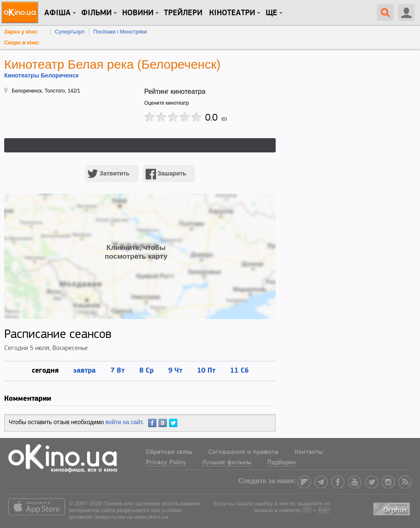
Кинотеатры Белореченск (41, 75)
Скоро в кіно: (22, 42)
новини (138, 13)
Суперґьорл (70, 32)
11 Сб (239, 370)
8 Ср (146, 370)
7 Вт (118, 370)
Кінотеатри (232, 13)
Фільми (96, 13)
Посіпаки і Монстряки (120, 32)
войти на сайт (124, 422)
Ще (271, 13)
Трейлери (183, 13)
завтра (85, 370)
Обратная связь (169, 452)
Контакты (309, 452)
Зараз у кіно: (21, 32)
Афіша (58, 13)
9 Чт (175, 370)
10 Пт (206, 370)
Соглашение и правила (243, 452)
